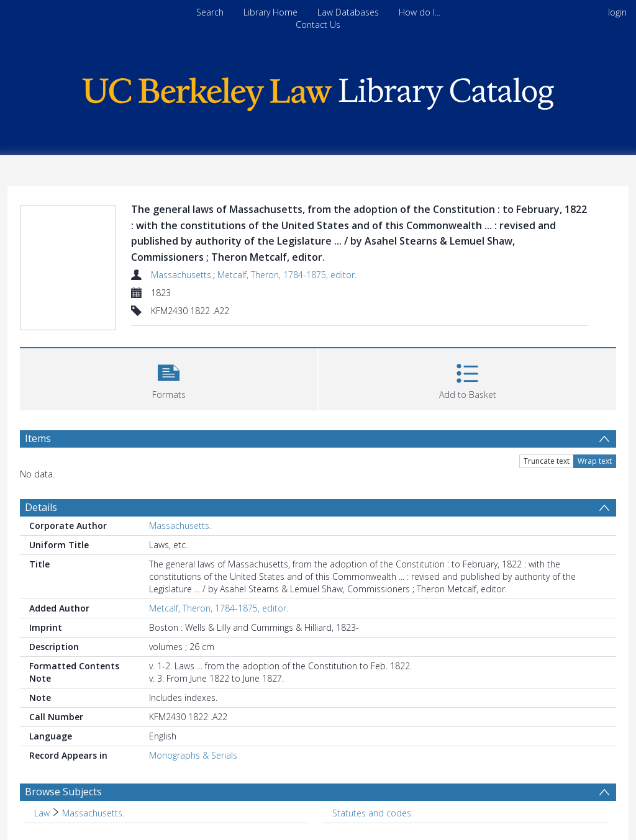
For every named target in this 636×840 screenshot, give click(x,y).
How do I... (420, 12)
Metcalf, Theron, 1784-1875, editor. (287, 275)
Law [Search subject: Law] (42, 813)
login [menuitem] (617, 12)
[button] (169, 378)
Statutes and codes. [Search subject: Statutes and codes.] (373, 813)
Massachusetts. (182, 275)
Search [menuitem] (210, 12)
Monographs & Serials (193, 755)
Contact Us (318, 25)
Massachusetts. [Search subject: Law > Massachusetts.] (93, 813)
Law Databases (348, 12)
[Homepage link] (318, 91)
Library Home (270, 12)
